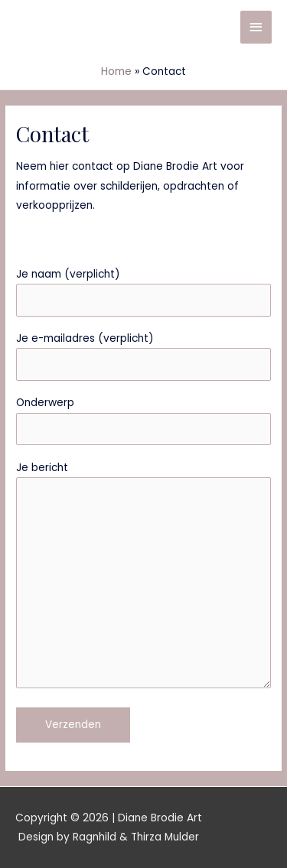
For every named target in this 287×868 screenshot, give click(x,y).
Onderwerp (143, 420)
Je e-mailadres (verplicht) (143, 356)
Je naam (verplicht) (143, 292)
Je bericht (143, 578)
